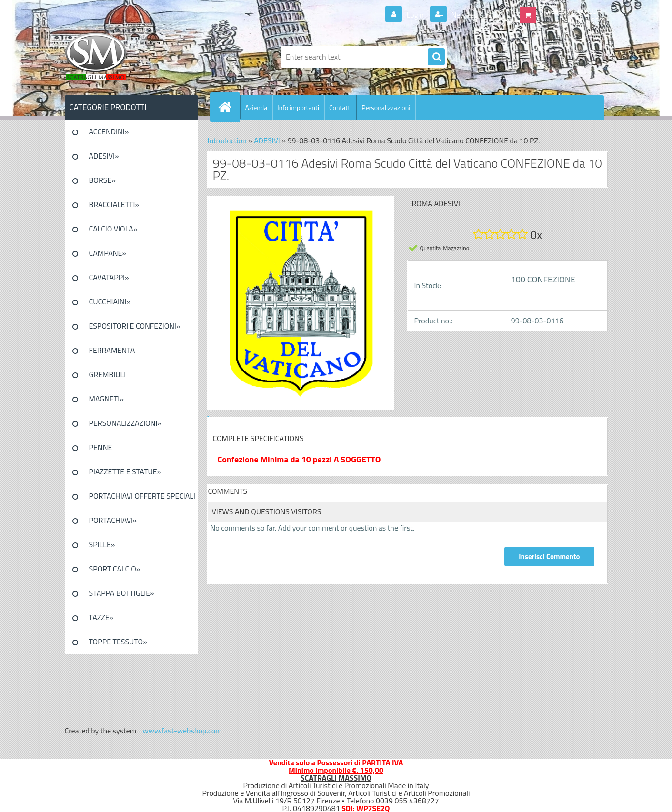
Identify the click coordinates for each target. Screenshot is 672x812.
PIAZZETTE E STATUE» (125, 471)
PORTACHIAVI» (113, 520)
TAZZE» (101, 617)
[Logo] (130, 57)
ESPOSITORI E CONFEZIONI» (135, 326)
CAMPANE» (108, 253)
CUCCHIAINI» (110, 301)
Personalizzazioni (386, 107)
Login (415, 15)
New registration (477, 15)
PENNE (101, 447)
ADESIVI (267, 140)
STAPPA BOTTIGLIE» (122, 593)
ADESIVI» (104, 156)
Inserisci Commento (549, 556)
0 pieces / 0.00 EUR (570, 11)
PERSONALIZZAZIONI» (125, 423)
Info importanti (298, 107)
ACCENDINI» (109, 131)
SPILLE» (102, 544)
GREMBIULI (108, 374)
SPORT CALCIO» (115, 569)
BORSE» (102, 180)
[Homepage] (229, 107)
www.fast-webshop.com (182, 731)
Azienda (256, 107)
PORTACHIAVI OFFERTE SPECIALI (142, 496)
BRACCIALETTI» (114, 204)
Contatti (340, 107)
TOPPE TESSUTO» (118, 642)
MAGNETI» (106, 399)
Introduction (227, 140)
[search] (436, 57)
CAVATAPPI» (109, 277)
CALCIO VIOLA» (113, 229)
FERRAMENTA (112, 350)
